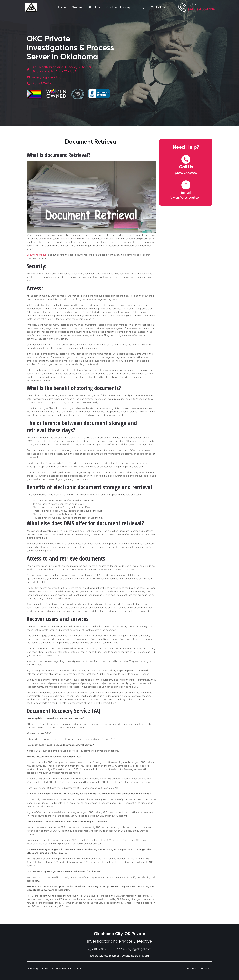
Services (77, 7)
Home (62, 7)
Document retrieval (37, 255)
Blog (141, 7)
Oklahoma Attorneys (119, 7)
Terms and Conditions (198, 969)
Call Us (192, 4)
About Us (94, 7)
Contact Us (158, 7)
